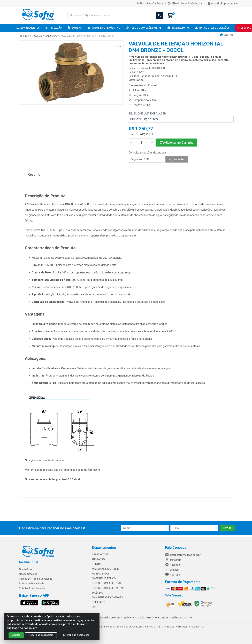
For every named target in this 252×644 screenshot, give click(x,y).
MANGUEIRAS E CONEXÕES (107, 597)
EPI (94, 607)
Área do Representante (223, 3)
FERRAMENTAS (101, 574)
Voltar (226, 35)
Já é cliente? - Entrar (150, 3)
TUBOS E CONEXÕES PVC (106, 583)
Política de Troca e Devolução (36, 579)
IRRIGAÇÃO (98, 559)
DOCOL (140, 80)
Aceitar (16, 637)
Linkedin (172, 570)
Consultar (177, 159)
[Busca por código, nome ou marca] (112, 15)
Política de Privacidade (32, 584)
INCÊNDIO (98, 593)
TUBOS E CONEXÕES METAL (108, 588)
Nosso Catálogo (28, 574)
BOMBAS (97, 564)
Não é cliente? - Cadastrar (185, 3)
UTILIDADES (99, 602)
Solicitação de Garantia (32, 588)
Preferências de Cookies (76, 637)
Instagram (173, 560)
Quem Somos (27, 569)
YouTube (173, 575)
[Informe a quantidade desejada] (141, 142)
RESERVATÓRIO (101, 555)
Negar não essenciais (41, 637)
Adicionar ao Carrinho (176, 143)
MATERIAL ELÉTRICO (104, 578)
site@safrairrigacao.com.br (183, 555)
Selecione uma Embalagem (148, 114)
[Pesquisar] (159, 15)
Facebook (173, 565)
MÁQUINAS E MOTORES (105, 569)
